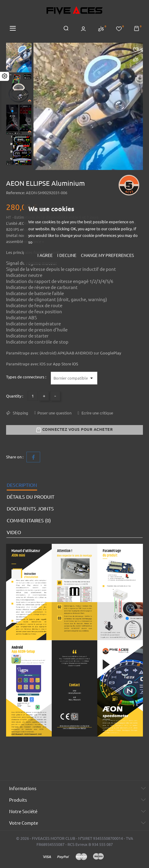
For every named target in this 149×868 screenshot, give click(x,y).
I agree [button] (45, 255)
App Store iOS (66, 364)
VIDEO (14, 532)
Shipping (20, 413)
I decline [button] (67, 255)
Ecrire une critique (97, 413)
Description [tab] (22, 485)
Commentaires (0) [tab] (29, 520)
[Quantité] (33, 396)
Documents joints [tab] (30, 509)
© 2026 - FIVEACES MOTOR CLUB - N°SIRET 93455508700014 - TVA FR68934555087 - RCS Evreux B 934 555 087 (75, 841)
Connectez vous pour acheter (74, 430)
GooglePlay (111, 353)
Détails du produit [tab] (31, 497)
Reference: (16, 193)
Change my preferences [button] (107, 255)
